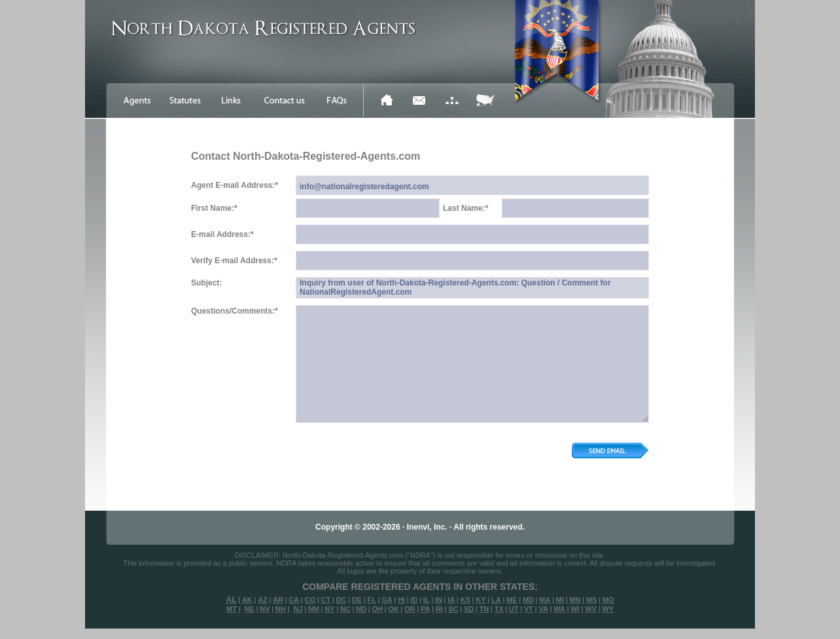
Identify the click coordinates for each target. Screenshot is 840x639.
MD (528, 600)
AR (278, 600)
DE (357, 600)
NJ (298, 609)
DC (341, 600)
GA (387, 600)
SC (453, 609)
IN (439, 600)
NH (281, 609)
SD (469, 609)
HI (401, 600)
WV (591, 609)
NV (265, 609)
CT (326, 600)
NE (250, 609)
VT (529, 609)
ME (512, 600)
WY (608, 609)
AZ (263, 600)
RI (439, 609)
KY (481, 600)
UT (514, 609)
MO (608, 600)
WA (559, 609)
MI (560, 600)
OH (377, 609)
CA (294, 600)
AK (247, 600)
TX (499, 609)
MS (592, 600)
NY (329, 609)
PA (425, 609)
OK (394, 609)
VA (543, 609)
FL (371, 600)
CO (310, 600)
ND (361, 609)
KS (465, 600)
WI (575, 609)
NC (345, 609)
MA (545, 600)
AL (232, 600)
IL (427, 600)
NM (314, 609)
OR (410, 609)
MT (232, 609)
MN (575, 600)
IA (451, 600)
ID (414, 600)
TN (484, 609)
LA (496, 600)
